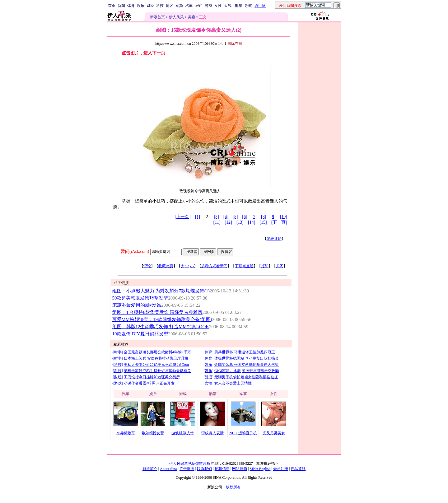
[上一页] (182, 217)
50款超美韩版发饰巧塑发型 (140, 298)
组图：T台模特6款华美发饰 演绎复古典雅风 (157, 312)
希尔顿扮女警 (153, 433)
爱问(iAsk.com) (135, 251)
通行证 (260, 6)
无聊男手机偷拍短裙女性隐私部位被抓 (246, 377)
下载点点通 (244, 266)
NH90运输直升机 (243, 433)
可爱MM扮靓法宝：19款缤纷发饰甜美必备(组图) (162, 319)
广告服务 (187, 469)
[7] (254, 217)
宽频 (179, 6)
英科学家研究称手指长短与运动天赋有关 (157, 371)
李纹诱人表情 (212, 433)
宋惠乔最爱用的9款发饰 (137, 305)
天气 (228, 6)
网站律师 (240, 469)
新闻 (121, 6)
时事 (118, 352)
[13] (240, 222)
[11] (217, 222)
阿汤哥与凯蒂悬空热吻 (260, 371)
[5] (235, 217)
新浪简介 (150, 469)
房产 (199, 6)
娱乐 (141, 6)
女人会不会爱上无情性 (233, 383)
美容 (192, 17)
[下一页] (279, 222)
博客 (170, 6)
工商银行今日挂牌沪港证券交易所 (152, 377)
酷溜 (208, 377)
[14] (252, 222)
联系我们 (204, 469)
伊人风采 (176, 17)
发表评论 (274, 239)
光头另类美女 (274, 433)
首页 (112, 6)
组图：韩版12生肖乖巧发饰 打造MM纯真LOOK (161, 327)
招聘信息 (222, 469)
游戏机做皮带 (183, 433)
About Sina (168, 469)
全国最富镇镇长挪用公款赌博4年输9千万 (157, 352)
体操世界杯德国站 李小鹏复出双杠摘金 (247, 358)
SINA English (260, 469)
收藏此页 (166, 266)
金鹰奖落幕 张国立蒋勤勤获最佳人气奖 (247, 365)
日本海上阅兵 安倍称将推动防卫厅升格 (156, 358)
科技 (160, 6)
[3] (216, 217)
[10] (284, 217)
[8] (264, 217)
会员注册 (281, 469)
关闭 (280, 266)
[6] (245, 217)
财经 (150, 6)
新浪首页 (157, 17)
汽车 (189, 6)
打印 (265, 266)
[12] (228, 222)
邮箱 (239, 6)
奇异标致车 (126, 433)
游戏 (208, 6)
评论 (147, 266)
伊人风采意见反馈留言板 (190, 463)
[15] (263, 222)
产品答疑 (298, 469)
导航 (248, 6)
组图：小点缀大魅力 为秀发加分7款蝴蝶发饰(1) (161, 291)
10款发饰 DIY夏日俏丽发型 (140, 334)
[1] (198, 217)
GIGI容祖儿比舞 (228, 371)
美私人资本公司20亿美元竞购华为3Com (156, 365)
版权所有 (233, 487)
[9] (273, 217)
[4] (226, 217)
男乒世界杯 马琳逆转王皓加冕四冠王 (245, 352)
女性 (218, 6)
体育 (131, 6)
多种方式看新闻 (214, 266)
